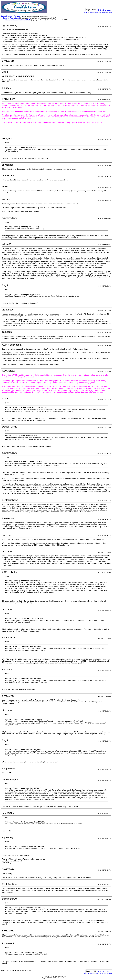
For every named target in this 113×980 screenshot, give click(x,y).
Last (109, 10)
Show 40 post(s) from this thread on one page (98, 12)
